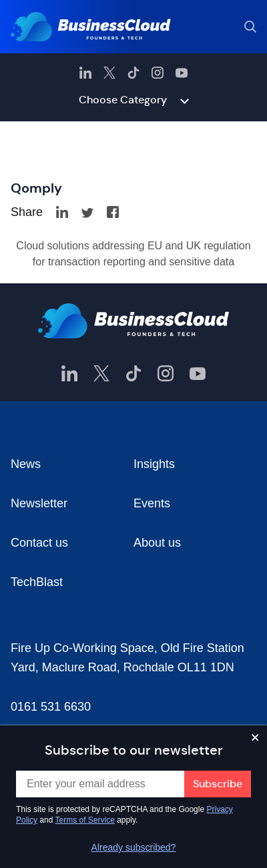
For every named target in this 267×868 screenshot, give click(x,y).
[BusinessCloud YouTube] (182, 73)
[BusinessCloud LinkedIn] (85, 73)
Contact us (39, 543)
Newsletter (39, 503)
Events (152, 503)
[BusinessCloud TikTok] (133, 73)
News (26, 464)
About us (157, 543)
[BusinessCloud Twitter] (109, 73)
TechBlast (37, 582)
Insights (154, 464)
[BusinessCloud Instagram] (158, 73)
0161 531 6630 (51, 707)
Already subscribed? (134, 847)
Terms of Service (85, 820)
